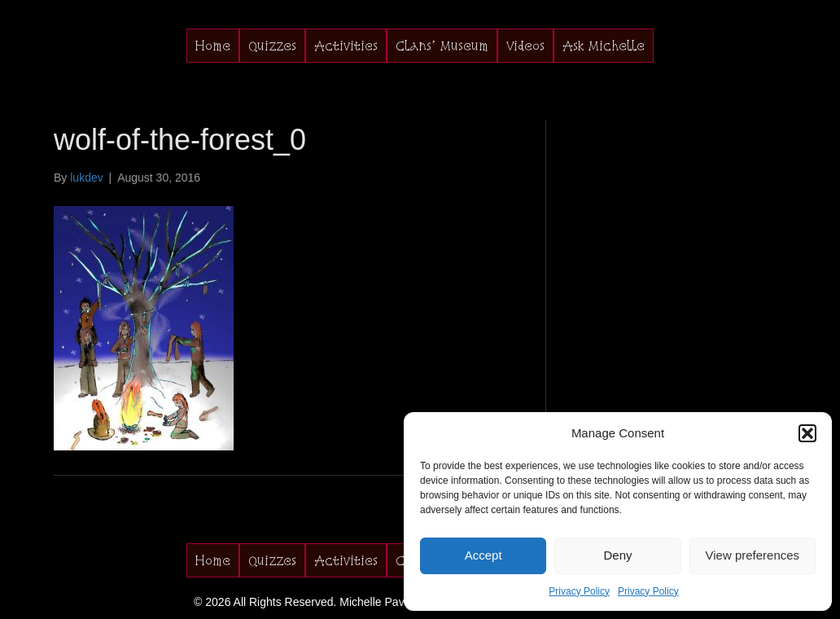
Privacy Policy (579, 591)
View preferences (753, 555)
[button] (807, 433)
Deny (617, 555)
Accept (483, 555)
